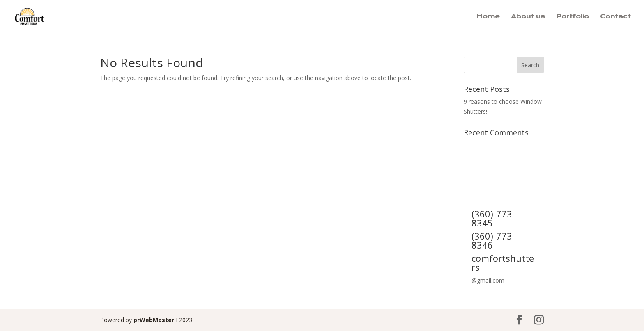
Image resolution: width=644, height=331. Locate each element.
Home (488, 17)
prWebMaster (154, 320)
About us (528, 17)
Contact (615, 17)
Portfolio (573, 17)
